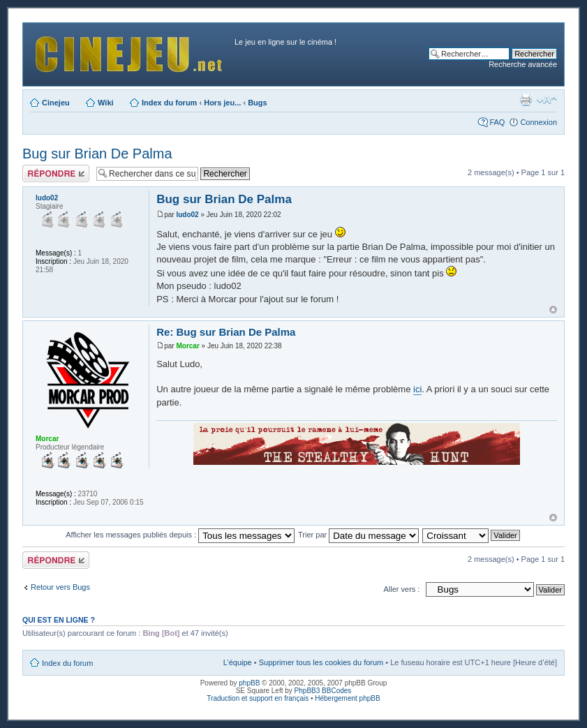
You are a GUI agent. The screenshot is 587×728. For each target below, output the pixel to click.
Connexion (538, 122)
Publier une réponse (56, 173)
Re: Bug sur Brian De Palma (226, 332)
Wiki (106, 103)
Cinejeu (56, 103)
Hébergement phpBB (347, 698)
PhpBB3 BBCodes (323, 691)
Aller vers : (401, 589)
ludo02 (187, 215)
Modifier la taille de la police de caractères (547, 100)
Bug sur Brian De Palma (97, 154)
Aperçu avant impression (526, 100)
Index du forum (169, 103)
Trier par (358, 535)
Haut (553, 310)
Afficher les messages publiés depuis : (180, 535)
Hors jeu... (222, 103)
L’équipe (238, 662)
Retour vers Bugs (60, 587)
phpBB (249, 683)
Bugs (258, 103)
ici (417, 389)
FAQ (497, 122)
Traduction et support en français (258, 698)
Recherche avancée (523, 64)
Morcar (187, 346)
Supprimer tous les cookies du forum (321, 662)
